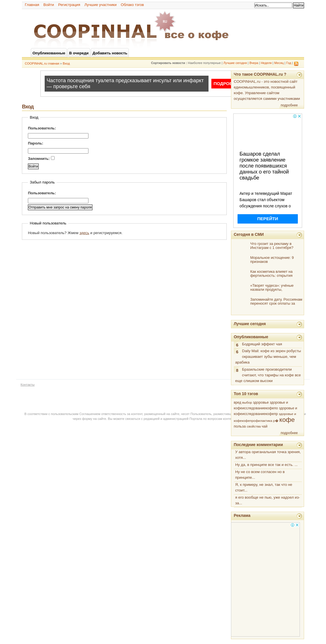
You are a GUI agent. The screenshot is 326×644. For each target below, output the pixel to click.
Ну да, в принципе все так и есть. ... (267, 465)
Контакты (27, 385)
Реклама (242, 515)
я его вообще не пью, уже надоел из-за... (268, 500)
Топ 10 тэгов (246, 394)
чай (265, 426)
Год (289, 63)
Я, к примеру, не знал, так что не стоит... (264, 487)
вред (238, 403)
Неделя (266, 63)
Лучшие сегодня (235, 63)
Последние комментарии (258, 445)
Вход (66, 63)
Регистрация (69, 5)
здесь (84, 233)
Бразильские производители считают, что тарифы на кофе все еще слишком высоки (268, 375)
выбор (247, 403)
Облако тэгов (132, 5)
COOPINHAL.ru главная (42, 63)
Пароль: (36, 143)
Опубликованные (251, 337)
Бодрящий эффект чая (262, 344)
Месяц (279, 63)
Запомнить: (41, 158)
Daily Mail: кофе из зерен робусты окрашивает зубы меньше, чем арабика (268, 357)
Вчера (254, 63)
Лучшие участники (101, 5)
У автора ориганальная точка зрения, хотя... (268, 455)
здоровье (261, 402)
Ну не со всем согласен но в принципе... (260, 475)
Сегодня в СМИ (249, 234)
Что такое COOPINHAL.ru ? (260, 74)
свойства (254, 426)
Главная (32, 5)
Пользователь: (42, 128)
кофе (287, 420)
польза (240, 426)
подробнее (289, 105)
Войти (49, 5)
